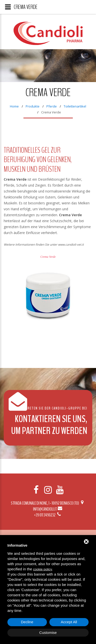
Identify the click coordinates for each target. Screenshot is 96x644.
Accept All (69, 622)
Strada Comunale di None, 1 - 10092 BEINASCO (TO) (48, 503)
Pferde (52, 106)
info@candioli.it (48, 509)
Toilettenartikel (75, 106)
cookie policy (42, 569)
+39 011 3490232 (48, 515)
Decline (27, 622)
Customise (48, 633)
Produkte (33, 106)
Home (14, 106)
